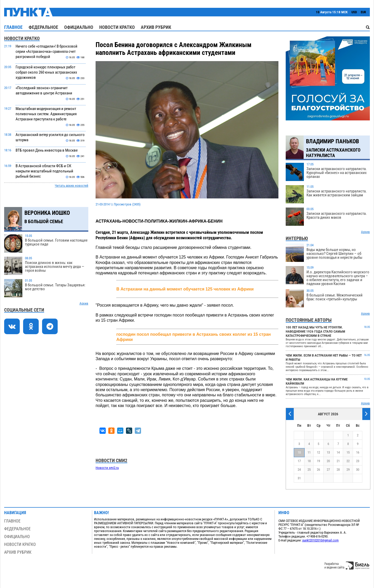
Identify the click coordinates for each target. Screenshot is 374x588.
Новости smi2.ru (107, 468)
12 (318, 452)
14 (338, 452)
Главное (13, 27)
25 (309, 470)
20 (328, 461)
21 (338, 461)
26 (318, 470)
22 (348, 461)
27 (328, 470)
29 (348, 470)
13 (328, 452)
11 (309, 452)
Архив (84, 303)
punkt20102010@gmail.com (320, 540)
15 (348, 452)
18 (309, 461)
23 (358, 461)
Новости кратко (117, 27)
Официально (79, 27)
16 (358, 452)
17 (299, 461)
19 (318, 461)
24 (299, 470)
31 (299, 478)
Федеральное (43, 27)
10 (299, 452)
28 (338, 470)
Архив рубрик (156, 27)
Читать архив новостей (72, 186)
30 (358, 470)
